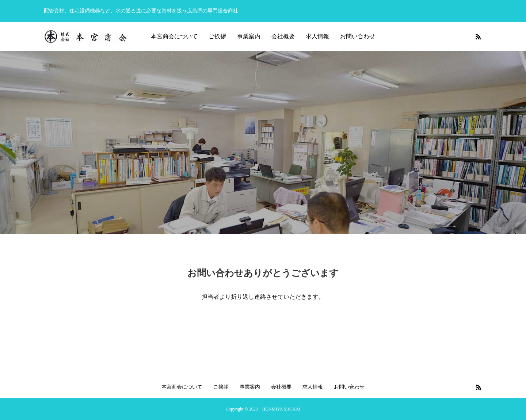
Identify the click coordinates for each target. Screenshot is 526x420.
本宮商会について (174, 36)
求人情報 (317, 36)
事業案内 (249, 36)
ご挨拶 (217, 36)
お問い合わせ (358, 36)
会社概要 (283, 36)
